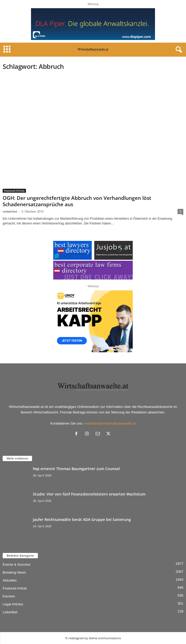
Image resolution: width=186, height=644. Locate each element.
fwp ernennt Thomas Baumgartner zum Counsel (76, 469)
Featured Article (14, 191)
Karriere (9, 596)
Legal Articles (13, 604)
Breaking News (14, 572)
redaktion (10, 211)
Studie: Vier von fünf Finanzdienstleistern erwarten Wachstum (89, 494)
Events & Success (17, 564)
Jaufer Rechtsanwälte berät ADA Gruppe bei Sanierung (82, 519)
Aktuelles (10, 580)
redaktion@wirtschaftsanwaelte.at (110, 423)
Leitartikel (10, 612)
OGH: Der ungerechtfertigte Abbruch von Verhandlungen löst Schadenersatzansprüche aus (77, 201)
